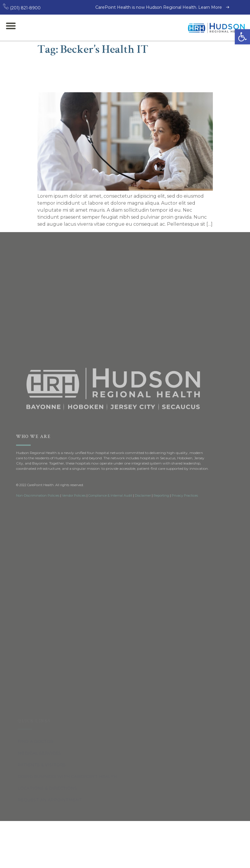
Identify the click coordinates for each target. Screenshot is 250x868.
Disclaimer (143, 483)
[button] (242, 37)
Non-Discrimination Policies (38, 483)
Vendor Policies (74, 483)
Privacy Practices (185, 483)
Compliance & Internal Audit (110, 483)
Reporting (161, 483)
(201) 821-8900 (22, 8)
